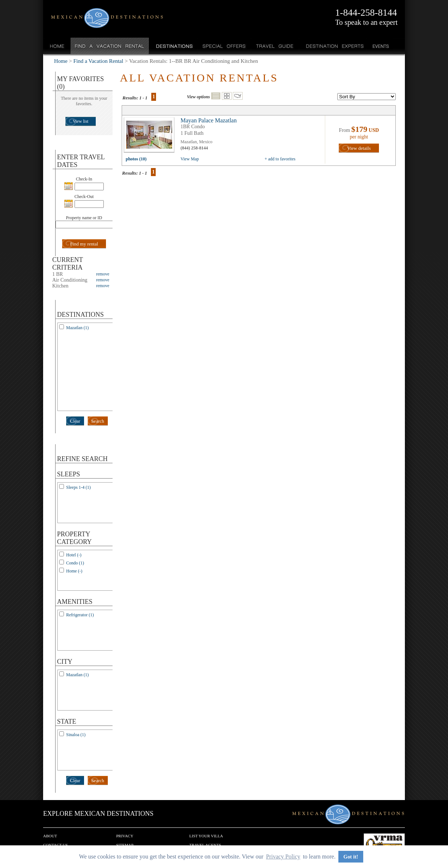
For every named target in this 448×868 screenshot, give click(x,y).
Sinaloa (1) (76, 735)
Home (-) (74, 571)
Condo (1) (75, 563)
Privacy (125, 836)
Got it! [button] (351, 857)
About (50, 836)
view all (151, 137)
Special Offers (224, 46)
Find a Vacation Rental (110, 46)
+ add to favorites (280, 159)
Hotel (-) (74, 555)
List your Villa (206, 836)
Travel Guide (275, 46)
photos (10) (136, 159)
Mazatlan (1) (77, 328)
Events (380, 46)
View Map (190, 159)
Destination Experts (333, 46)
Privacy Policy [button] (283, 856)
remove (103, 274)
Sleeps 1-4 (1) (78, 487)
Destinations (174, 46)
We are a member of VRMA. (384, 844)
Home (57, 46)
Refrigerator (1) (80, 615)
